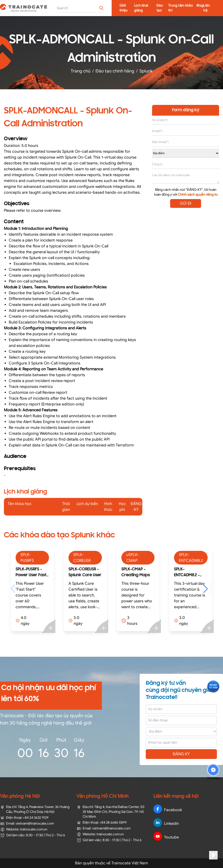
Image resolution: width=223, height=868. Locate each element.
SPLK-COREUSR (82, 558)
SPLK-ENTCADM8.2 (191, 558)
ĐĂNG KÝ (181, 754)
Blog (200, 5)
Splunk (146, 71)
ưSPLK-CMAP (133, 558)
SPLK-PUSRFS (27, 558)
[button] (208, 589)
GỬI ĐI (186, 203)
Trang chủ (81, 71)
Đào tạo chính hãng (115, 71)
